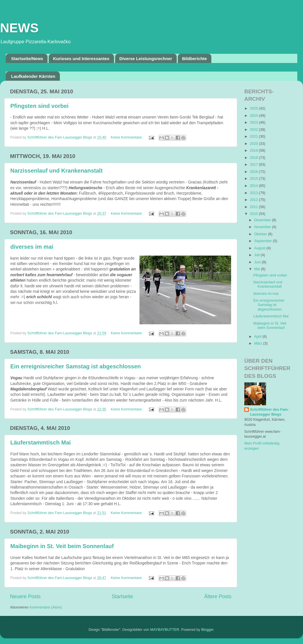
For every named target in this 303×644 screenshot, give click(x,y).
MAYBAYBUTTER (165, 630)
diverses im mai (32, 247)
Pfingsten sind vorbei (39, 106)
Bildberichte (195, 59)
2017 (254, 165)
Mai (258, 269)
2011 (254, 207)
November (263, 227)
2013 (254, 193)
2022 (254, 130)
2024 (254, 116)
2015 (254, 179)
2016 (254, 172)
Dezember (263, 220)
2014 (254, 186)
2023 (254, 123)
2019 (254, 151)
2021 (254, 137)
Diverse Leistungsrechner (146, 59)
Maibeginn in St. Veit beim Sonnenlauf (62, 546)
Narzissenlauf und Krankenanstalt (56, 171)
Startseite (122, 596)
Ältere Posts (218, 596)
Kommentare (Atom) (46, 607)
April (258, 337)
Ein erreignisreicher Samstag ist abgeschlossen (76, 366)
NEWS (19, 28)
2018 (254, 158)
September (264, 241)
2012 (254, 200)
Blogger (207, 630)
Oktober (261, 234)
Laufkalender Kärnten (33, 76)
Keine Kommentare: (127, 137)
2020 (254, 144)
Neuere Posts (25, 596)
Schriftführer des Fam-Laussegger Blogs (269, 412)
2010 (254, 214)
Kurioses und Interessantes (81, 59)
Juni (258, 262)
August (260, 248)
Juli (257, 255)
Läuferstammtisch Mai (41, 442)
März (259, 343)
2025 (254, 108)
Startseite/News (27, 59)
